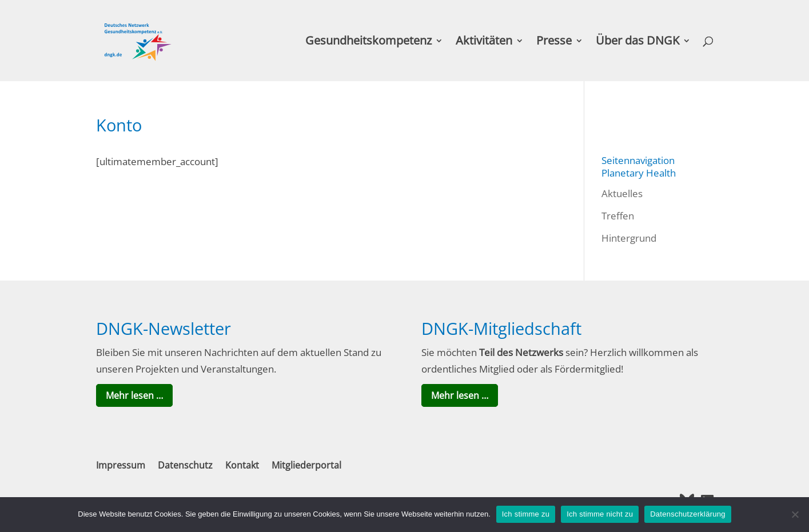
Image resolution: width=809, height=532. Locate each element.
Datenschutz (185, 465)
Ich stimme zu (526, 514)
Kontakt (242, 465)
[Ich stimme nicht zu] (795, 514)
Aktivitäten (484, 42)
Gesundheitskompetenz (368, 42)
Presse (554, 42)
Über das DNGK (637, 42)
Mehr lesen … (134, 395)
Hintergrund (629, 238)
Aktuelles (622, 193)
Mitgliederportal (306, 465)
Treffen (618, 216)
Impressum (121, 465)
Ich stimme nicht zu (600, 514)
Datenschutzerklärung (688, 514)
